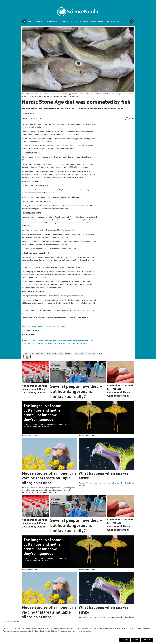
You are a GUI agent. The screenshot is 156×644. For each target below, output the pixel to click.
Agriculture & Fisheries (80, 22)
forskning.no (58, 353)
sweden (68, 353)
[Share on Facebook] (126, 118)
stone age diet (28, 353)
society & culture (43, 353)
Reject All (147, 640)
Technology (65, 22)
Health (31, 22)
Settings (125, 640)
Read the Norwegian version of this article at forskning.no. (44, 326)
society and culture (94, 353)
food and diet (79, 353)
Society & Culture (41, 22)
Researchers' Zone (112, 22)
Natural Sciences (96, 22)
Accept (136, 640)
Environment (54, 22)
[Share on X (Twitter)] (129, 118)
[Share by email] (133, 118)
